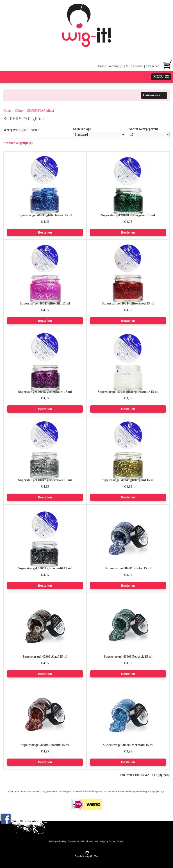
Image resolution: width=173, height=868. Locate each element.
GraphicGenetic (116, 841)
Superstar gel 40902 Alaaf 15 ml (45, 657)
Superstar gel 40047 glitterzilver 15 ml (45, 480)
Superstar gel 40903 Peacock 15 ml (128, 657)
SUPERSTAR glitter (41, 111)
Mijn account (134, 66)
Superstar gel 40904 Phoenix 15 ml (45, 745)
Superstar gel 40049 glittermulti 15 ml (45, 568)
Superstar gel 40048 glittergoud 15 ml (128, 480)
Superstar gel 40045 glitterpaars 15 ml (45, 392)
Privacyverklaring (57, 841)
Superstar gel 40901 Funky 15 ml (128, 568)
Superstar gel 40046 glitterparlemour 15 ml (128, 392)
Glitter (19, 111)
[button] (161, 77)
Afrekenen (152, 66)
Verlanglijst (116, 66)
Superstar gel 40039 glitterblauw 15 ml (45, 215)
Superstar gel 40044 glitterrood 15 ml (128, 303)
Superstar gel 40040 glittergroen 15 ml (128, 215)
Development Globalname (80, 841)
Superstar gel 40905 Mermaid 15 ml (128, 745)
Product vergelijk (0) (18, 143)
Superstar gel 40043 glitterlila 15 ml (45, 303)
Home (102, 66)
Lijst (22, 130)
